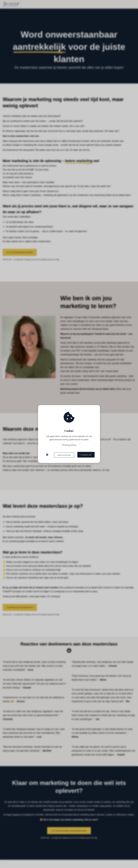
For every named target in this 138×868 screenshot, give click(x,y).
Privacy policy (69, 445)
